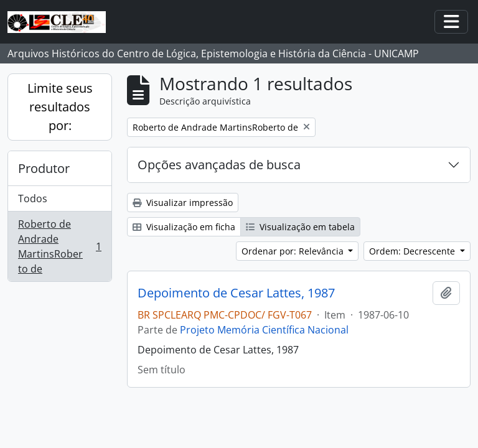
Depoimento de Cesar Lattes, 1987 (236, 293)
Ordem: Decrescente (413, 251)
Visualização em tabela (300, 227)
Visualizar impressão (183, 203)
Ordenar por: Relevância (294, 251)
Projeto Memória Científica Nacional (264, 330)
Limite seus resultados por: (60, 107)
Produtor (44, 168)
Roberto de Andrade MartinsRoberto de (59, 246)
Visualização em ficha (184, 227)
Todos (33, 198)
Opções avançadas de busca (219, 165)
